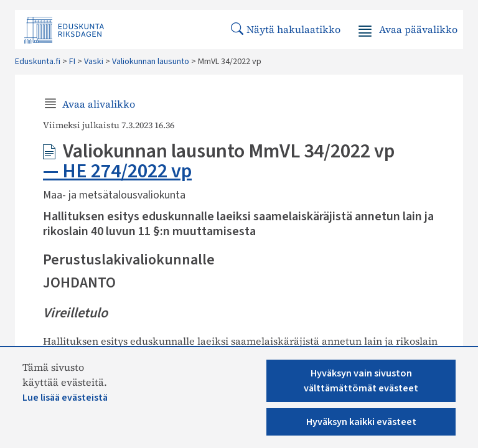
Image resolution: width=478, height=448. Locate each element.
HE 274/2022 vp (127, 171)
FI (72, 62)
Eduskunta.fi (38, 62)
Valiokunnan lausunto (151, 62)
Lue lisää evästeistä (65, 398)
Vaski (94, 62)
